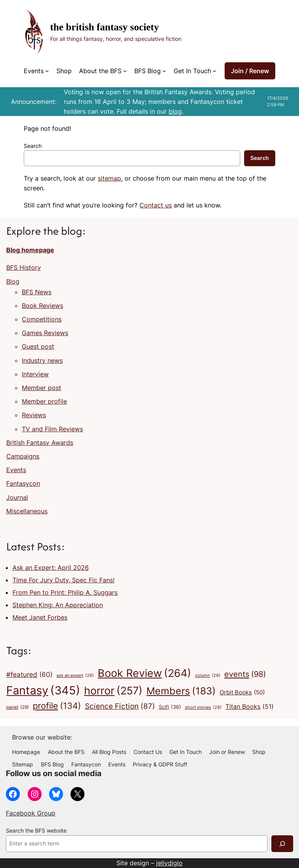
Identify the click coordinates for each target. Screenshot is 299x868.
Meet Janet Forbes (40, 617)
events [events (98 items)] (245, 674)
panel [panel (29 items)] (18, 708)
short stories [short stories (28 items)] (203, 707)
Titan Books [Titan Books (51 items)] (250, 707)
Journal (17, 497)
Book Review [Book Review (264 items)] (144, 673)
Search (33, 146)
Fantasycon (23, 483)
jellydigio (169, 863)
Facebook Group (31, 813)
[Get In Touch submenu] (215, 71)
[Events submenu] (47, 71)
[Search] (282, 844)
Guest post (38, 346)
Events (16, 470)
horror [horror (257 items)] (113, 691)
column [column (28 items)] (208, 676)
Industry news (42, 360)
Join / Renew (250, 71)
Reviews (34, 415)
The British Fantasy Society (105, 27)
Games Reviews (45, 333)
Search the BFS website (36, 831)
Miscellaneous (27, 511)
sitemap (109, 178)
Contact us (156, 205)
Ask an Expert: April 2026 (51, 568)
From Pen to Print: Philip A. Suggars (65, 592)
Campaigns (23, 456)
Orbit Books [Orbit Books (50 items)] (242, 692)
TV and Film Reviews (52, 429)
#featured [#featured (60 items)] (29, 675)
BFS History (24, 267)
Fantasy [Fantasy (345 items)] (43, 690)
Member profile (44, 401)
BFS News (37, 292)
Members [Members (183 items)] (181, 691)
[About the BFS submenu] (125, 71)
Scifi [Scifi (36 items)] (170, 707)
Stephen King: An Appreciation (58, 605)
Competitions (42, 319)
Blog (13, 281)
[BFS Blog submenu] (164, 71)
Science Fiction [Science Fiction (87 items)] (120, 706)
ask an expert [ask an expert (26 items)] (75, 676)
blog (175, 111)
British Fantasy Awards (40, 443)
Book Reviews (42, 306)
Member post (41, 388)
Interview (35, 374)
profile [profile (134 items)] (57, 706)
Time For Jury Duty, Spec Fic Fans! (63, 580)
